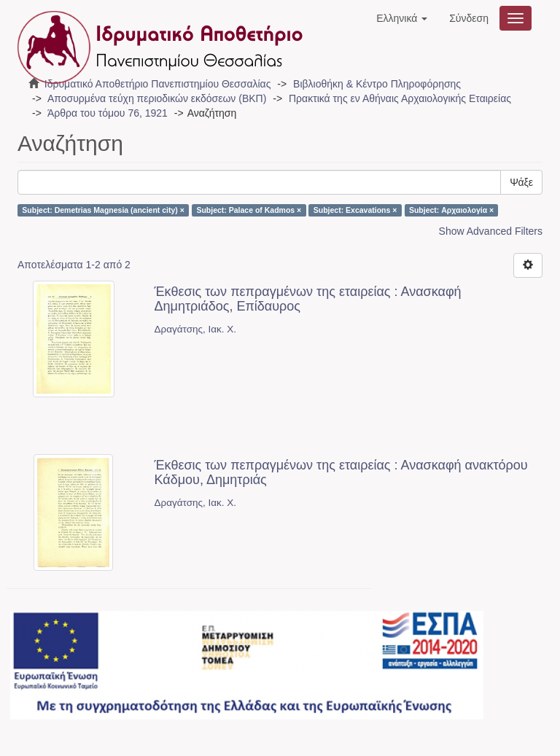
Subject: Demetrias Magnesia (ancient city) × (103, 210)
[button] (402, 18)
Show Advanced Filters (491, 231)
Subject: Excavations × (355, 210)
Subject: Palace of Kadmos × (249, 210)
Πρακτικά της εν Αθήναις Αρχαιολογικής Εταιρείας (400, 98)
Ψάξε (521, 182)
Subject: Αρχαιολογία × (451, 210)
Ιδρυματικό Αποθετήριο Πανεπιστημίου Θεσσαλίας (158, 84)
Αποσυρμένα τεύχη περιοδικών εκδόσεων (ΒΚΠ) (157, 98)
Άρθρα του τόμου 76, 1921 (108, 113)
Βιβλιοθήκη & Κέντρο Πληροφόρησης (377, 84)
